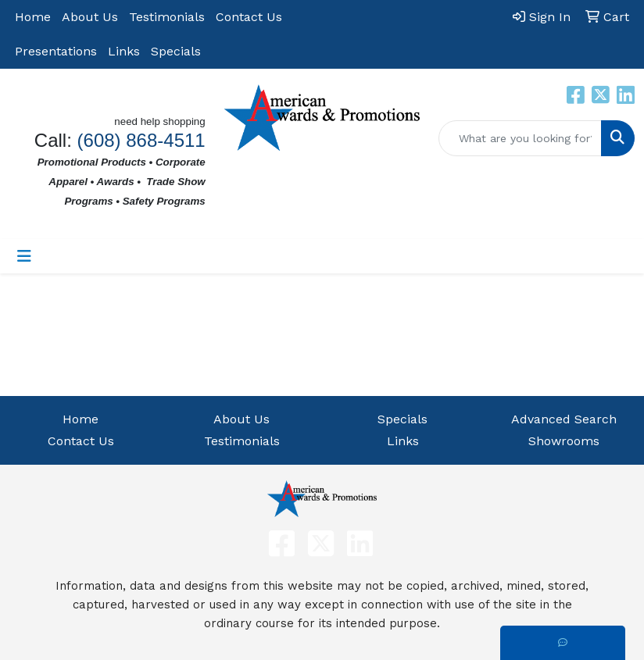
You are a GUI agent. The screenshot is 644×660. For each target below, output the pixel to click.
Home (33, 17)
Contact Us (249, 17)
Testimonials (167, 17)
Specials (176, 51)
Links (124, 51)
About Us (90, 17)
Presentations (56, 51)
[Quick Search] (520, 138)
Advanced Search (564, 419)
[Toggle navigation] (24, 256)
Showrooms (564, 441)
